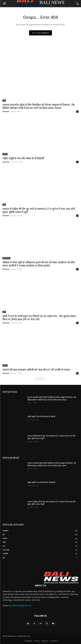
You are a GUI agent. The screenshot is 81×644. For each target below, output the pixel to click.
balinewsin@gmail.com (22, 605)
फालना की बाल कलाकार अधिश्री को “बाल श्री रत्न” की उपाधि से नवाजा (36, 370)
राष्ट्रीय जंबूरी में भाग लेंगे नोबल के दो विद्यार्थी (23, 158)
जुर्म (4, 100)
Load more (41, 379)
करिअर (5, 154)
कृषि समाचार (6, 258)
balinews (6, 111)
